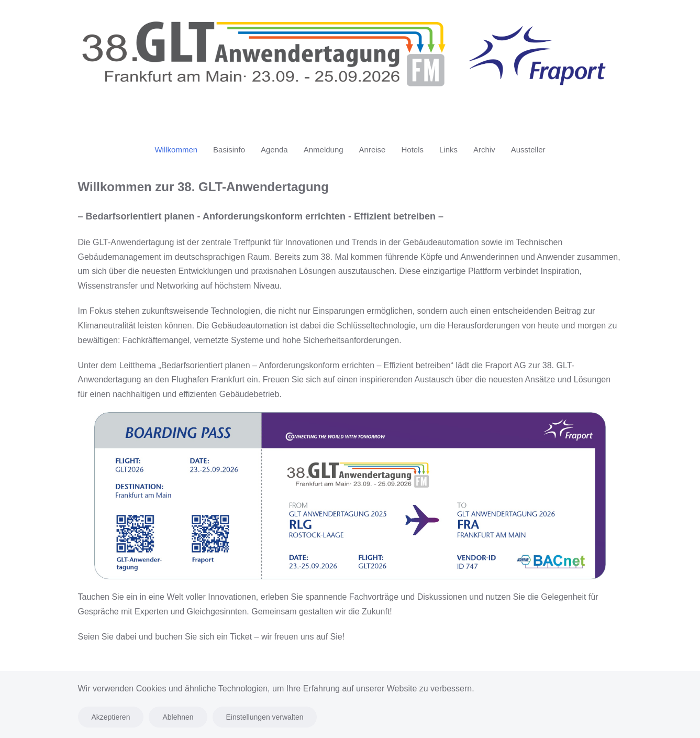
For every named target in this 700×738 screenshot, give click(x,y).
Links (448, 150)
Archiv (484, 150)
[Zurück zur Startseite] (350, 62)
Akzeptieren (111, 717)
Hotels (412, 150)
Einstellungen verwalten (265, 717)
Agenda (274, 150)
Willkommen (176, 150)
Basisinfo (229, 150)
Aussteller (528, 150)
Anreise (373, 150)
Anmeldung (324, 150)
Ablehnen (178, 717)
